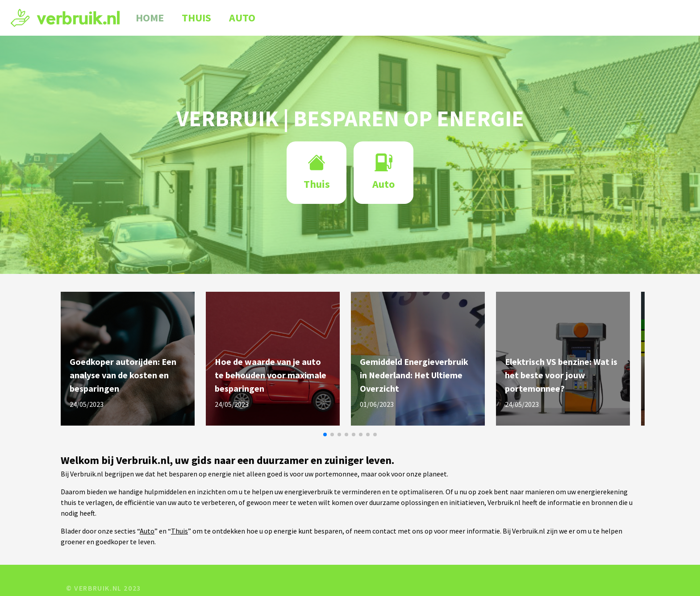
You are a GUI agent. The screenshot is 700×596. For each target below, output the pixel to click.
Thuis (196, 18)
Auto (242, 18)
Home (150, 18)
